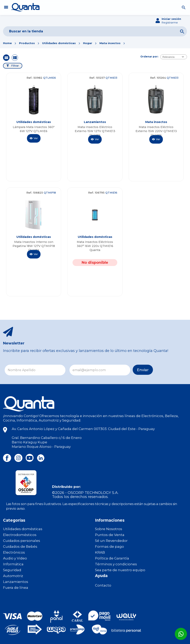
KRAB (100, 552)
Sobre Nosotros (109, 529)
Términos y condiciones (116, 564)
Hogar (88, 43)
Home (7, 43)
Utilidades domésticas (59, 43)
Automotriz (13, 576)
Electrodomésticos (20, 535)
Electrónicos (14, 552)
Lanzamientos (16, 582)
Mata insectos (110, 43)
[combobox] (174, 57)
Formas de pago (109, 547)
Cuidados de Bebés (20, 547)
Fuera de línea (16, 588)
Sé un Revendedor (111, 541)
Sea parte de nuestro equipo (120, 570)
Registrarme (170, 22)
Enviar (143, 370)
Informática (13, 564)
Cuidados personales (22, 541)
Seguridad (12, 570)
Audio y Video (15, 558)
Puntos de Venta (110, 535)
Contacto (103, 585)
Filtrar (15, 66)
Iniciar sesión (171, 19)
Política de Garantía (112, 558)
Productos (27, 43)
